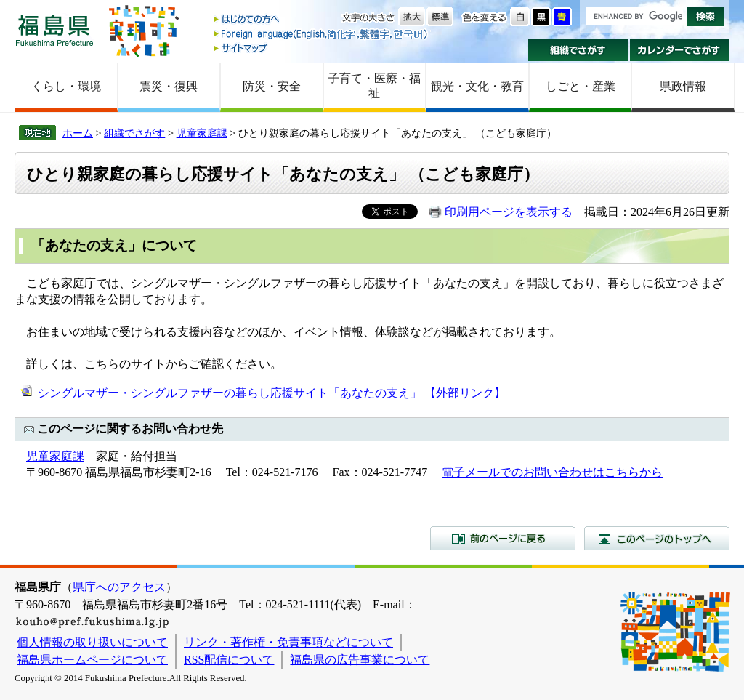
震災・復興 (169, 86)
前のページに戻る (503, 538)
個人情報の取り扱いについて (92, 642)
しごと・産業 (581, 86)
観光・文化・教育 (477, 86)
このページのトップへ (657, 538)
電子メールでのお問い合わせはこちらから (552, 472)
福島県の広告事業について (360, 660)
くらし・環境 (66, 86)
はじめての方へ (322, 20)
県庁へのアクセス (119, 587)
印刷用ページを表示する (509, 212)
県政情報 (683, 86)
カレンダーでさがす (680, 50)
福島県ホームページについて (92, 660)
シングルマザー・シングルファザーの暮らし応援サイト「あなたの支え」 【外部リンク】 (272, 393)
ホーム (78, 133)
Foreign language (322, 34)
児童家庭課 (202, 133)
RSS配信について (229, 660)
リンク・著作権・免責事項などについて (288, 642)
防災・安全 (272, 86)
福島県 (54, 30)
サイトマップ (322, 48)
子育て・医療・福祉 (374, 86)
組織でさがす (578, 50)
